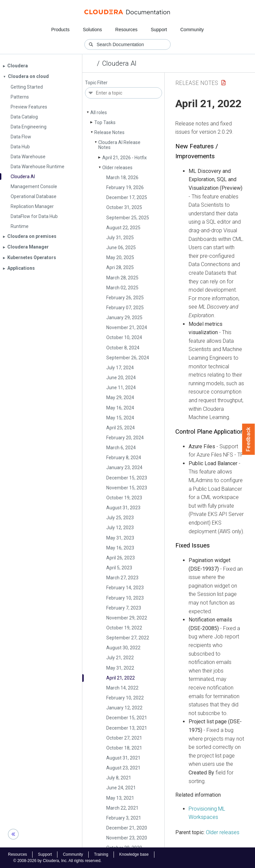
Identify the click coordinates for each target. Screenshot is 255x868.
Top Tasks (105, 122)
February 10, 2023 (125, 598)
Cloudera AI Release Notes (119, 145)
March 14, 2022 (122, 688)
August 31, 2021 (123, 758)
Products (60, 30)
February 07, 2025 (125, 308)
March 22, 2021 (122, 808)
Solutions (92, 30)
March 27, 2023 (122, 578)
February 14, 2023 (125, 588)
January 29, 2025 (124, 318)
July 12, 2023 (120, 528)
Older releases (117, 168)
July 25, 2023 (120, 518)
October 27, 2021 (124, 738)
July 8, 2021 (119, 778)
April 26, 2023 (121, 558)
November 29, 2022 (127, 618)
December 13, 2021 (127, 728)
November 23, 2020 (127, 838)
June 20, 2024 (121, 378)
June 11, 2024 (121, 388)
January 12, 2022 (124, 708)
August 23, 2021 (123, 768)
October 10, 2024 (124, 337)
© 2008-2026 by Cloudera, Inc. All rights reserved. (57, 861)
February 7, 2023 (124, 608)
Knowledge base (134, 854)
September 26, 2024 (128, 358)
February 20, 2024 (125, 438)
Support (159, 30)
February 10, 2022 (125, 698)
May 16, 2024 (120, 408)
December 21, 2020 (127, 828)
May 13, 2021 (120, 798)
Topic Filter (96, 83)
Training (101, 854)
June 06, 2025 (121, 248)
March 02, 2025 (122, 288)
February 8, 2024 (124, 458)
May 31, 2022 (120, 668)
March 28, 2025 (122, 278)
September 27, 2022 (128, 638)
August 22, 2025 (123, 228)
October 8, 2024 (123, 348)
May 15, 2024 (120, 418)
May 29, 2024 (120, 398)
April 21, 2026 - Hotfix (125, 158)
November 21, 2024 (127, 327)
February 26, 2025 (125, 298)
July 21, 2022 (120, 658)
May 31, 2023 (120, 538)
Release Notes (109, 132)
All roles (99, 112)
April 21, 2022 (121, 678)
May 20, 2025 (120, 257)
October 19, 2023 (124, 498)
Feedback (249, 439)
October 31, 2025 (124, 207)
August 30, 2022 (123, 648)
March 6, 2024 (121, 448)
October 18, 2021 (124, 748)
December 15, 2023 (127, 478)
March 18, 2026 (122, 178)
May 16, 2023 (120, 548)
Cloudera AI (119, 63)
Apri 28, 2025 (120, 267)
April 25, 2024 (121, 428)
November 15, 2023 (127, 488)
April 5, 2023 (119, 568)
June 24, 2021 (121, 788)
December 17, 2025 (127, 197)
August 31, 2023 (123, 508)
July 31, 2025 (120, 238)
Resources (126, 30)
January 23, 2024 (124, 468)
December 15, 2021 (127, 718)
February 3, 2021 (124, 818)
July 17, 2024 (120, 368)
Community (192, 30)
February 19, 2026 (125, 187)
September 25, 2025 (128, 218)
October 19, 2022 (124, 628)
